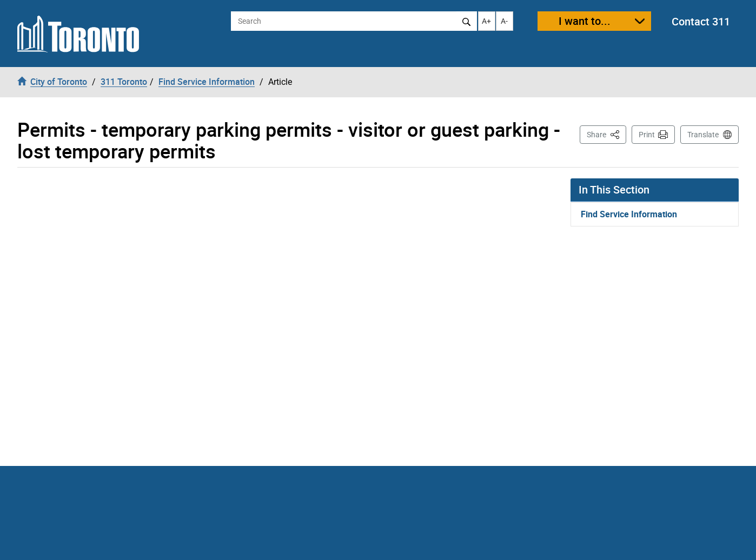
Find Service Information (629, 214)
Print (647, 135)
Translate (703, 135)
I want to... (585, 21)
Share (606, 134)
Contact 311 (701, 21)
